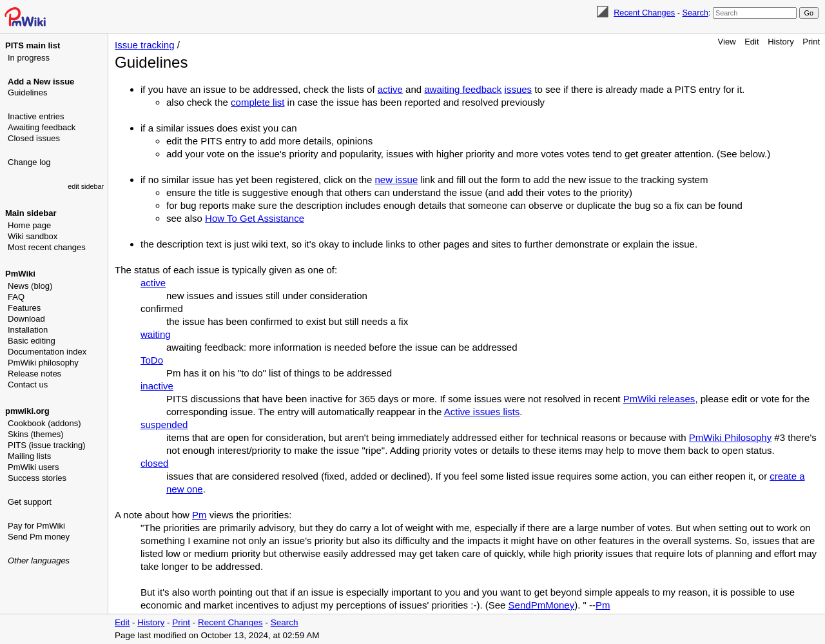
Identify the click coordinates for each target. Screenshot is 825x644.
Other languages (39, 561)
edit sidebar (86, 186)
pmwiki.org (27, 411)
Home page (29, 225)
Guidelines (27, 93)
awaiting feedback (463, 89)
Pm (199, 515)
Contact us (28, 385)
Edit (752, 42)
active (390, 89)
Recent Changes (644, 13)
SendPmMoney (542, 605)
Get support (30, 502)
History (781, 42)
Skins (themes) (36, 434)
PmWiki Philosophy (730, 437)
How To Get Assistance (255, 218)
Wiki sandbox (33, 236)
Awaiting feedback (42, 127)
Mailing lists (29, 456)
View (727, 42)
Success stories (37, 478)
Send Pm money (39, 537)
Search (695, 13)
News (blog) (30, 286)
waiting (156, 334)
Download (26, 319)
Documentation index (47, 352)
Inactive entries (36, 116)
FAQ (16, 297)
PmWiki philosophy (43, 363)
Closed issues (34, 138)
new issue (397, 180)
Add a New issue (41, 82)
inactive (157, 386)
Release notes (34, 374)
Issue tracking (145, 45)
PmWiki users (33, 467)
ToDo (152, 360)
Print (811, 42)
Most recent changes (47, 247)
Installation (28, 330)
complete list (257, 102)
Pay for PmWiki (36, 526)
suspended (164, 424)
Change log (29, 162)
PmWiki (20, 274)
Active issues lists (482, 412)
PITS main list (33, 45)
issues (519, 89)
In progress (29, 58)
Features (24, 308)
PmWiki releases (659, 399)
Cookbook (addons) (44, 423)
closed (154, 463)
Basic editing (32, 341)
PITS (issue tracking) (47, 445)
